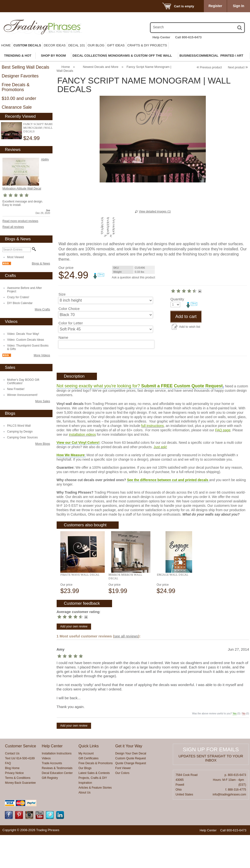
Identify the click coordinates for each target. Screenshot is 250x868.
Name (63, 337)
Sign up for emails (211, 782)
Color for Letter (71, 323)
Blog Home (12, 801)
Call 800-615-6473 (188, 37)
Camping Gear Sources (22, 437)
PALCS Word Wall (19, 426)
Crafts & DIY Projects (147, 45)
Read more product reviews (20, 221)
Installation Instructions (57, 786)
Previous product (209, 67)
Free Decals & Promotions (16, 87)
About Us (85, 826)
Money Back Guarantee (20, 816)
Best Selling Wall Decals (25, 67)
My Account (86, 786)
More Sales (43, 401)
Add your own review (74, 659)
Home (6, 45)
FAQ (8, 796)
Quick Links (89, 779)
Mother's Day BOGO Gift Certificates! (23, 381)
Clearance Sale (17, 107)
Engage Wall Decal (172, 608)
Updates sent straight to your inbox (211, 791)
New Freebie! (16, 389)
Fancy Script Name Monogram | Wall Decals (38, 128)
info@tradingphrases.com (229, 827)
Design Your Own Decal (131, 786)
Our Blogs (85, 801)
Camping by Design (20, 432)
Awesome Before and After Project (25, 290)
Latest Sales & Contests (94, 806)
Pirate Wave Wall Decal (80, 608)
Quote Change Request (131, 796)
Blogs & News (41, 264)
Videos (46, 791)
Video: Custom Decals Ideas (26, 340)
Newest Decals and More (101, 67)
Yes (235, 746)
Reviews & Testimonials (57, 801)
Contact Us (12, 786)
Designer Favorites (20, 76)
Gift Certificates (89, 791)
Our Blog (96, 45)
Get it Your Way (129, 779)
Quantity (65, 353)
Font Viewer (123, 801)
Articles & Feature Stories (95, 821)
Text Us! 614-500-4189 (20, 791)
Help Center (161, 37)
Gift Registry (50, 811)
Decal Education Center (57, 806)
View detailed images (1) (155, 212)
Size (62, 294)
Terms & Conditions (18, 811)
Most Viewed (15, 257)
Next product (238, 67)
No (244, 746)
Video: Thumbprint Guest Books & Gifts (28, 347)
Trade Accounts (52, 796)
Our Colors (122, 806)
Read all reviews (13, 227)
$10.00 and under (19, 98)
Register (215, 6)
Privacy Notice (14, 806)
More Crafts (42, 309)
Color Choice (69, 309)
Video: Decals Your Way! (23, 334)
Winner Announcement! (22, 395)
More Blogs (43, 444)
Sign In (239, 6)
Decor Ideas (55, 45)
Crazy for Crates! (18, 297)
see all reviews (126, 669)
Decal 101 (77, 45)
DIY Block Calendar (20, 303)
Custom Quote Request (130, 791)
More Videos (42, 355)
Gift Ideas (116, 45)
